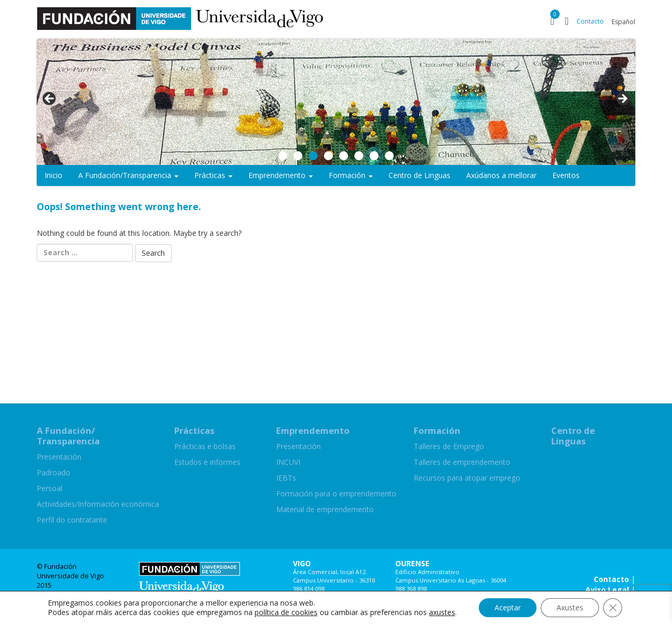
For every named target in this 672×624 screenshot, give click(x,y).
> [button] (622, 99)
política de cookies (286, 612)
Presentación (59, 457)
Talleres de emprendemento (462, 462)
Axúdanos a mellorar (501, 175)
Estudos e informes (207, 462)
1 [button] (283, 156)
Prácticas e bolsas (205, 446)
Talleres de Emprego (449, 446)
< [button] (50, 99)
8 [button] (389, 156)
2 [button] (298, 156)
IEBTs (286, 478)
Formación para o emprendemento (336, 493)
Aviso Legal (607, 590)
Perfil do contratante (72, 520)
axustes (442, 612)
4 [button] (328, 156)
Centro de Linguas (419, 175)
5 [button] (344, 156)
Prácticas (213, 175)
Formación (351, 175)
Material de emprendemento (325, 509)
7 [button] (374, 156)
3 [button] (313, 156)
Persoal (50, 488)
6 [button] (359, 156)
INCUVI (288, 462)
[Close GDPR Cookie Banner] (613, 608)
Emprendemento (281, 175)
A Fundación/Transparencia (128, 175)
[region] (336, 102)
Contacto (590, 21)
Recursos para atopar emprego (467, 478)
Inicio (54, 175)
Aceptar (508, 607)
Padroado (54, 472)
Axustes (570, 607)
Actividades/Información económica (98, 504)
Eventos (566, 175)
